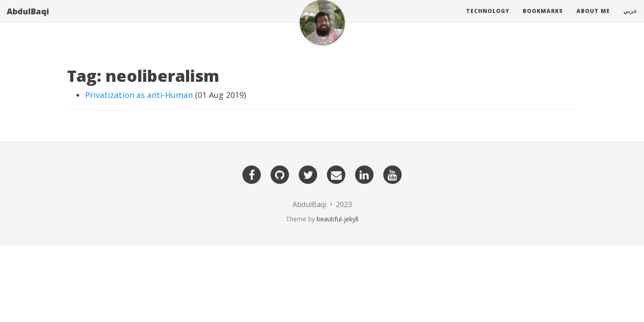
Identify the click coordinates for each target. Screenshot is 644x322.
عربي (630, 20)
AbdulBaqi (28, 20)
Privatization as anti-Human (139, 95)
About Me (593, 20)
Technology (488, 20)
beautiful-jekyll (337, 219)
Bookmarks (543, 20)
